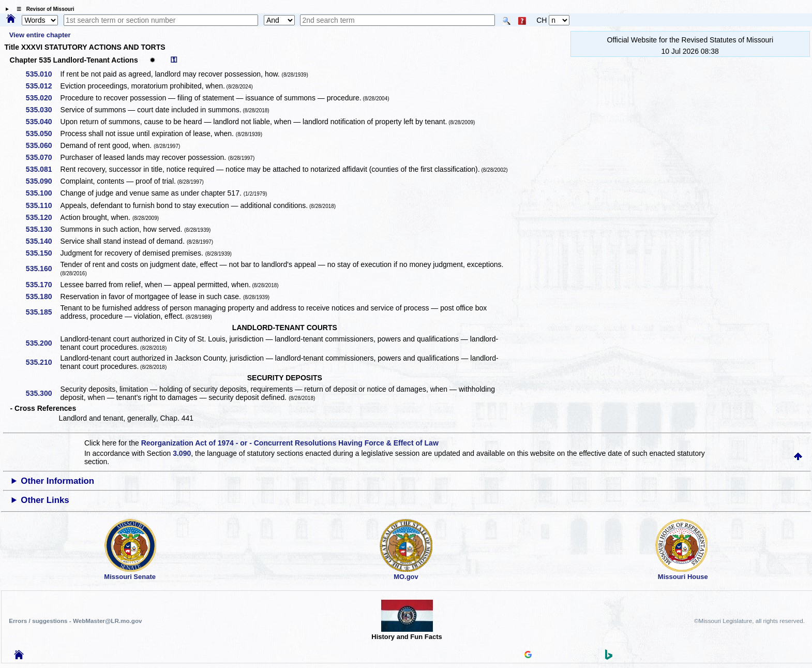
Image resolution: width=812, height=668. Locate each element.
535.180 (43, 296)
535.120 (43, 217)
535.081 (43, 169)
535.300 (43, 393)
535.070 (43, 157)
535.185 (43, 312)
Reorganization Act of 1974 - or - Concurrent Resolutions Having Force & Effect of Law (290, 443)
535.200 (43, 343)
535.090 (43, 181)
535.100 (43, 193)
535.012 (43, 86)
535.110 (43, 205)
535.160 (43, 269)
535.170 (43, 285)
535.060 (43, 145)
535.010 (43, 74)
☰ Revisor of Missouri (43, 9)
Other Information (57, 481)
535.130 (43, 229)
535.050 (43, 133)
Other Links (45, 500)
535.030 (43, 110)
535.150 (43, 253)
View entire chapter (40, 35)
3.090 (182, 453)
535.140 (43, 241)
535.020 (43, 98)
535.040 (43, 122)
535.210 (43, 362)
